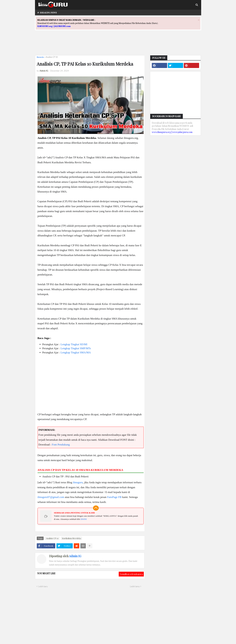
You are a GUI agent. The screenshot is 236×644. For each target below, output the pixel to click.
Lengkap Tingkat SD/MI (74, 344)
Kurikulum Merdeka (72, 538)
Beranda (40, 57)
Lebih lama (135, 586)
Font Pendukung (61, 445)
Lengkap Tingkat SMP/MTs (76, 348)
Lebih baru (43, 586)
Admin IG (75, 556)
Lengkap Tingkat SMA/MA (76, 352)
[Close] (199, 20)
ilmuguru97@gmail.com (51, 497)
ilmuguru (78, 482)
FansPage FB (114, 497)
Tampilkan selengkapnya (131, 574)
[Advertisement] (118, 46)
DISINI (84, 519)
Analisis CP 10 (52, 57)
